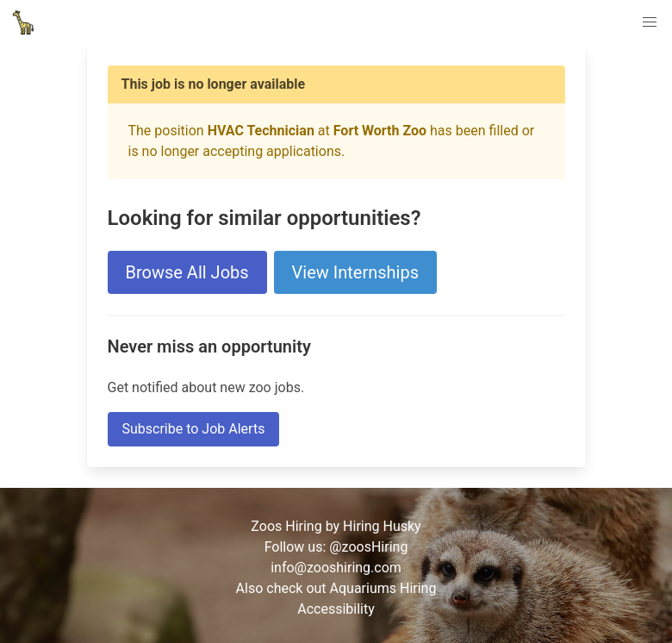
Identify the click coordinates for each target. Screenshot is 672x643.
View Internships (355, 272)
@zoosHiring (368, 547)
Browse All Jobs (187, 272)
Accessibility (336, 609)
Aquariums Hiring (383, 588)
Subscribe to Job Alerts (194, 429)
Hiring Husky (382, 526)
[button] (650, 22)
